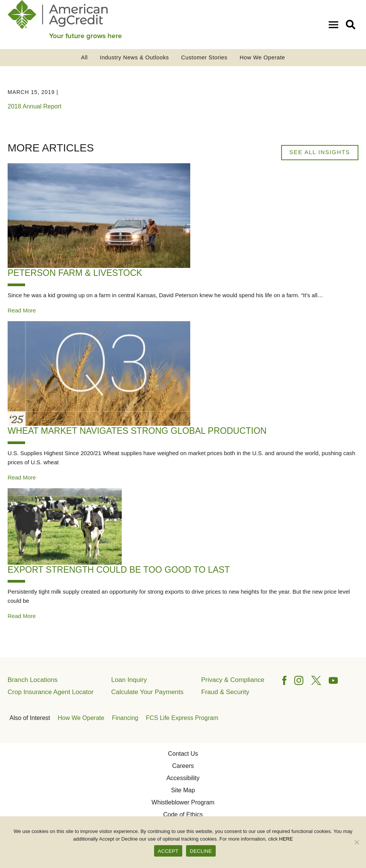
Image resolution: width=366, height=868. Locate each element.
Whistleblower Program (183, 802)
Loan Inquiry (129, 680)
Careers (183, 766)
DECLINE (201, 851)
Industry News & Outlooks (134, 57)
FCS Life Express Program (182, 718)
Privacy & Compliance (233, 680)
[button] (352, 24)
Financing (125, 718)
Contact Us (183, 754)
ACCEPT (168, 851)
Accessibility (183, 778)
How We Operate (263, 57)
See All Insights (320, 152)
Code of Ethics (183, 815)
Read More (22, 310)
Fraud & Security (225, 692)
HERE (286, 839)
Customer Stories (204, 57)
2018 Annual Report (34, 106)
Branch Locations (33, 680)
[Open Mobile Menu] (335, 24)
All (84, 57)
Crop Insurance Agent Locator (51, 692)
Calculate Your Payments (147, 692)
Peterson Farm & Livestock (75, 273)
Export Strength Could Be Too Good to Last (119, 570)
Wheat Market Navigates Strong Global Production (137, 431)
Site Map (183, 790)
